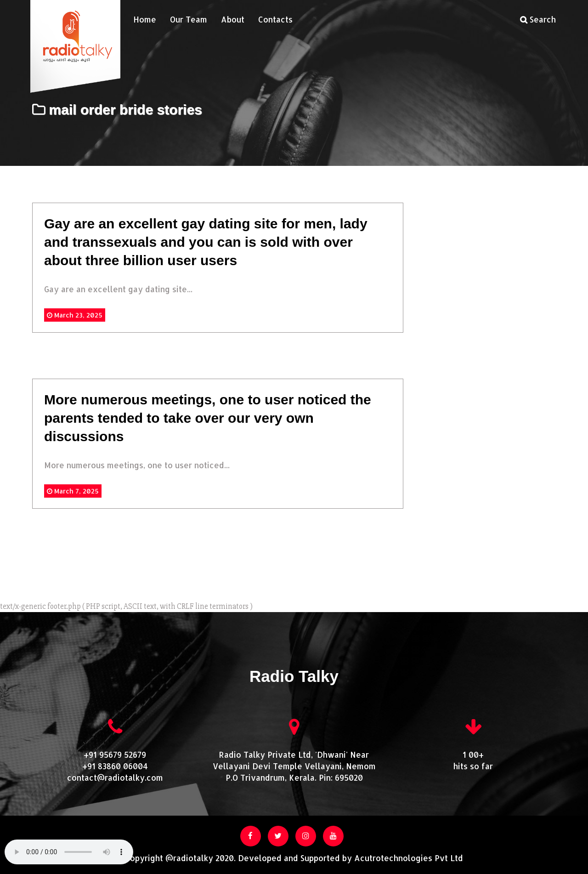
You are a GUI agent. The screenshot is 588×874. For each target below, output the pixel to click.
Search (538, 19)
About (233, 19)
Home (145, 19)
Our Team (189, 19)
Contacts (275, 19)
